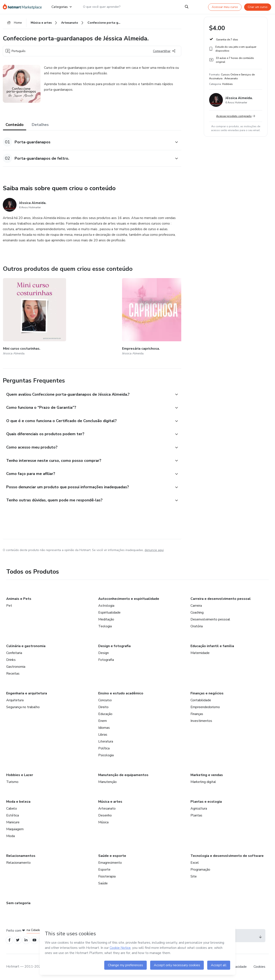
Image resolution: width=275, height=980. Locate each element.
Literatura (106, 741)
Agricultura (199, 808)
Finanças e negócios (207, 692)
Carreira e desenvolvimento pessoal (221, 598)
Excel (195, 862)
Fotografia (106, 659)
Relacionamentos (21, 855)
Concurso (105, 699)
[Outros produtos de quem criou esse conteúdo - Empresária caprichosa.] (78, 314)
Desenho (105, 815)
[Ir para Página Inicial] (23, 7)
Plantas (196, 815)
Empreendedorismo (205, 706)
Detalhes (40, 127)
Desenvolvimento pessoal (210, 619)
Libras (103, 734)
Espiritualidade (109, 612)
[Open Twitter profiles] (20, 940)
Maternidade (200, 652)
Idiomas (104, 727)
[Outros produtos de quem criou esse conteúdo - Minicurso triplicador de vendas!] (128, 314)
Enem (103, 720)
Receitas (13, 673)
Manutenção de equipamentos (123, 774)
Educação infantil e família (212, 645)
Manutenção (107, 781)
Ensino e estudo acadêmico (121, 692)
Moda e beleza (18, 801)
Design (104, 652)
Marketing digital (203, 781)
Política (104, 747)
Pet (9, 605)
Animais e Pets (19, 598)
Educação (105, 713)
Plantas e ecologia (206, 801)
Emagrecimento (110, 862)
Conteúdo (15, 127)
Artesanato (107, 808)
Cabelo (12, 808)
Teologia (105, 625)
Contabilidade (201, 699)
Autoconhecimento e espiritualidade (129, 598)
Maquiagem (15, 828)
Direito (103, 706)
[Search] (187, 7)
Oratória (197, 625)
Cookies (259, 967)
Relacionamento (18, 862)
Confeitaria (14, 652)
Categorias (61, 7)
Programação (200, 869)
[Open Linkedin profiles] (29, 940)
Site (194, 876)
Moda (11, 835)
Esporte (104, 869)
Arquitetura (15, 699)
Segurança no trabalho (23, 706)
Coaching (197, 612)
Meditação (106, 619)
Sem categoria (18, 902)
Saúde (103, 882)
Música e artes (110, 801)
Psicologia (106, 754)
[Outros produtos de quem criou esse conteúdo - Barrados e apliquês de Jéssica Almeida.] (180, 314)
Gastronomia (16, 666)
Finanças (197, 713)
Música (103, 821)
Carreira (196, 605)
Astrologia (106, 605)
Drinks (11, 659)
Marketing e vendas (207, 774)
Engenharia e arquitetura (27, 692)
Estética (13, 815)
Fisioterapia (107, 876)
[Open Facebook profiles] (10, 940)
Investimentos (201, 720)
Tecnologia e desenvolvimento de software (227, 855)
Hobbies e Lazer (20, 774)
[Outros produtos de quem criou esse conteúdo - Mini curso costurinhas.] (27, 314)
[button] (87, 144)
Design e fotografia (114, 645)
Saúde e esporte (112, 855)
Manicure (13, 821)
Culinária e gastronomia (26, 645)
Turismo (12, 781)
